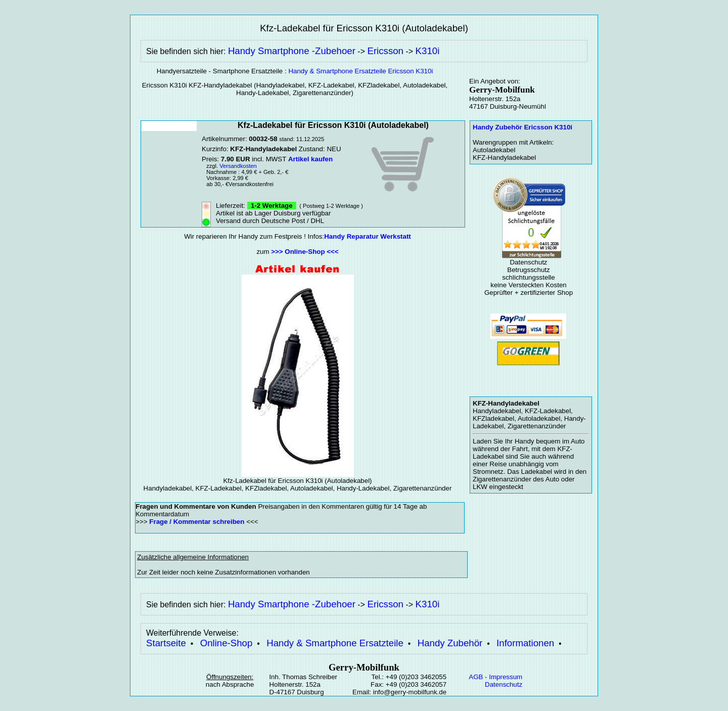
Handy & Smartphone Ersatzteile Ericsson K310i (360, 71)
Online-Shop (226, 643)
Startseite (166, 643)
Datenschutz (504, 684)
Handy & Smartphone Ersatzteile (335, 643)
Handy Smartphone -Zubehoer (292, 51)
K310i (428, 51)
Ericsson (385, 51)
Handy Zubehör (450, 643)
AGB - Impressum (495, 677)
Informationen (525, 643)
